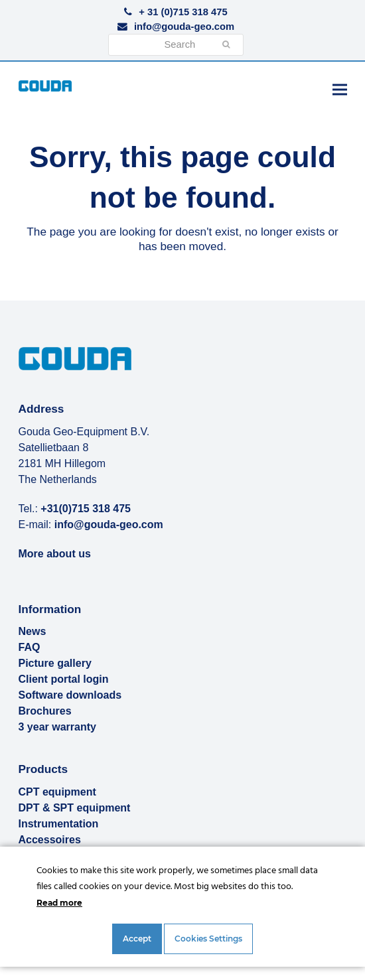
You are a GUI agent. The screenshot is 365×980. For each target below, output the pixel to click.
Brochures (45, 711)
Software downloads (70, 695)
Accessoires (50, 840)
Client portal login (64, 679)
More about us (55, 554)
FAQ (30, 647)
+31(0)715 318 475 (86, 509)
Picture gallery (55, 663)
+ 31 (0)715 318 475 (183, 12)
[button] (340, 89)
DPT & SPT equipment (75, 808)
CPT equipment (57, 792)
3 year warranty (57, 727)
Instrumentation (59, 824)
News (33, 631)
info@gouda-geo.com (184, 27)
